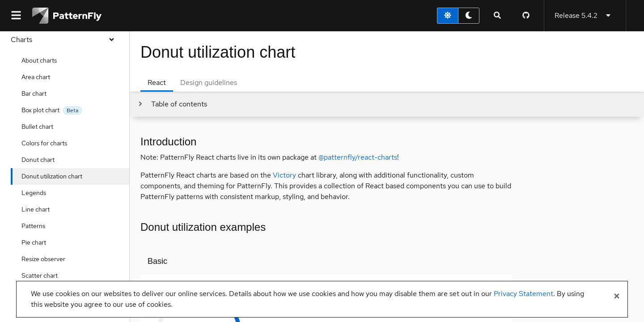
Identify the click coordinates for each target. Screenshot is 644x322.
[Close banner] (617, 297)
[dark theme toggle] (469, 16)
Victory (284, 175)
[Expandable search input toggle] (497, 16)
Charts (65, 40)
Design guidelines (209, 83)
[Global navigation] (16, 16)
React (157, 83)
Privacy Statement (523, 294)
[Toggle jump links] (172, 104)
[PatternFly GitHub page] (526, 16)
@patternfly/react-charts (358, 157)
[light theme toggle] (448, 16)
